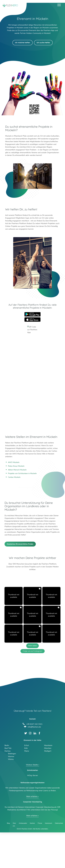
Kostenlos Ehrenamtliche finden (20, 580)
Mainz (27, 787)
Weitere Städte (32, 800)
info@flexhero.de (34, 762)
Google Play (32, 314)
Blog (8, 859)
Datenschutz (59, 859)
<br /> (32, 383)
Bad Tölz (8, 784)
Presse (40, 859)
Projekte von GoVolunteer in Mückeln (22, 473)
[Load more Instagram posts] (33, 681)
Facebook (39, 769)
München (48, 784)
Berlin (7, 781)
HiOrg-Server (32, 811)
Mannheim (48, 781)
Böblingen (12, 789)
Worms (11, 795)
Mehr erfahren (32, 832)
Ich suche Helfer (43, 43)
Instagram (30, 769)
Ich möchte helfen (23, 43)
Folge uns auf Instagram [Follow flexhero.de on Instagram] (33, 687)
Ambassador (23, 859)
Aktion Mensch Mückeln (17, 470)
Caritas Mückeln (14, 477)
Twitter (26, 769)
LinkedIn (35, 769)
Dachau (8, 787)
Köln (26, 784)
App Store (32, 320)
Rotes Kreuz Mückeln (16, 466)
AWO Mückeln (14, 462)
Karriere (32, 859)
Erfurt (27, 781)
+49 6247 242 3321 (34, 759)
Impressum (49, 859)
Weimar (11, 792)
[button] (14, 632)
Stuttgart (48, 787)
